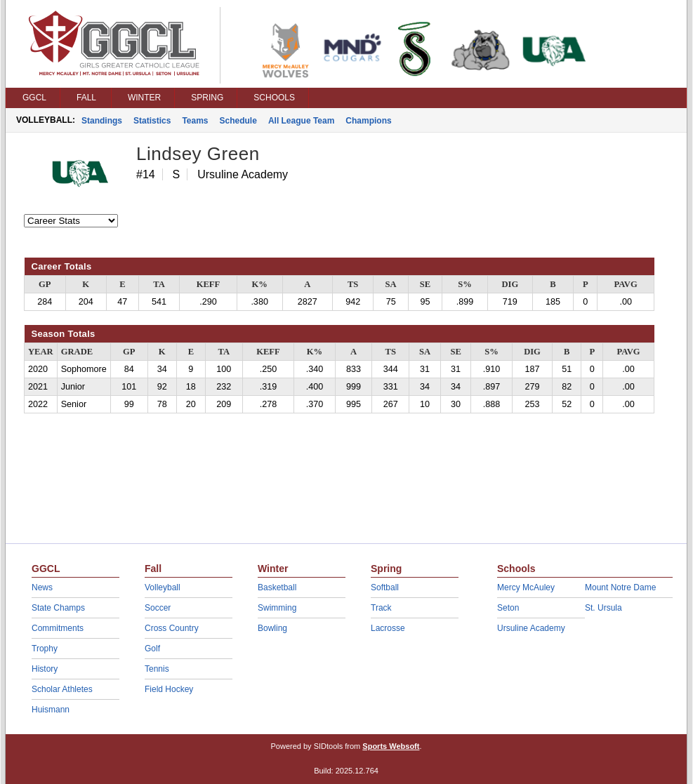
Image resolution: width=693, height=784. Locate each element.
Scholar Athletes (62, 689)
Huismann (51, 710)
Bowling (272, 628)
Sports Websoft (391, 746)
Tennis (157, 669)
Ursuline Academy (531, 628)
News (42, 587)
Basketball (277, 587)
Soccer (158, 608)
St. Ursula (603, 608)
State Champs (58, 608)
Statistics (152, 121)
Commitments (58, 628)
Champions (368, 121)
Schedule (238, 121)
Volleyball (163, 587)
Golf (152, 649)
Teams (195, 121)
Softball (385, 587)
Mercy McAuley (526, 587)
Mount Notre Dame (620, 587)
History (45, 669)
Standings (102, 121)
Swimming (277, 608)
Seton (508, 608)
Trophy (45, 649)
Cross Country (172, 628)
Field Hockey (169, 689)
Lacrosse (388, 628)
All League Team (301, 121)
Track (381, 608)
